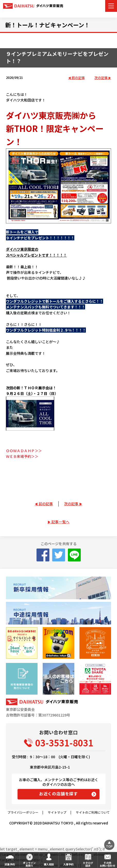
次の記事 (101, 78)
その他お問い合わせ (107, 864)
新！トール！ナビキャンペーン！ (47, 25)
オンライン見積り (29, 864)
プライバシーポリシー (23, 812)
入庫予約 (68, 864)
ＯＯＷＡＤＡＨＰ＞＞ (24, 451)
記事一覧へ (60, 522)
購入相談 (49, 864)
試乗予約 (10, 864)
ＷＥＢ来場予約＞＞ (22, 456)
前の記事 (78, 78)
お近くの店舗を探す (58, 794)
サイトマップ (57, 812)
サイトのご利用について (93, 812)
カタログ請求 (88, 864)
